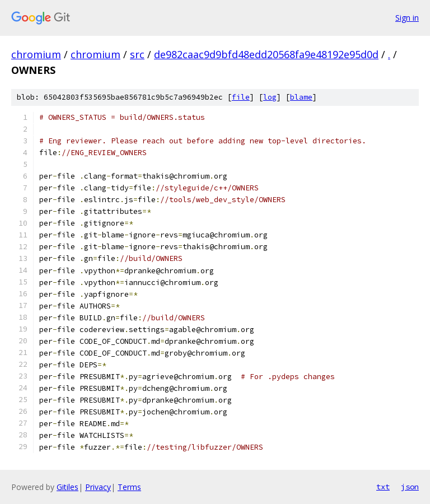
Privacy (98, 487)
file (241, 97)
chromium (36, 54)
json (410, 487)
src (137, 54)
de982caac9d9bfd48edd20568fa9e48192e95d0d (266, 54)
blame (301, 97)
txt (383, 487)
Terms (129, 487)
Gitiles (67, 487)
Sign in (407, 18)
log (270, 97)
